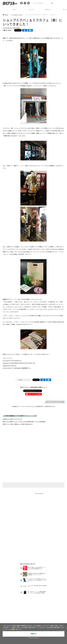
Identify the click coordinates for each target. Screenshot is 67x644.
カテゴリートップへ (55, 402)
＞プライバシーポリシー (34, 638)
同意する (33, 634)
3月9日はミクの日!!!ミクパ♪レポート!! (12, 419)
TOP (8, 10)
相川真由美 (8, 30)
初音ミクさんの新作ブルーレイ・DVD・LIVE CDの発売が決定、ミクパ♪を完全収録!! (24, 422)
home (5, 15)
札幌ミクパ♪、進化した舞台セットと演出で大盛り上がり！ (18, 424)
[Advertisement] (33, 443)
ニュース (42, 10)
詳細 (13, 629)
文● (4, 30)
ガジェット (59, 10)
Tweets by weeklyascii (39, 493)
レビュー (25, 10)
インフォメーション (17, 15)
